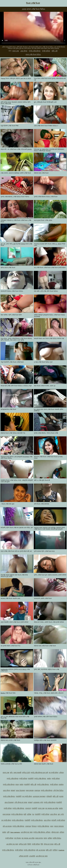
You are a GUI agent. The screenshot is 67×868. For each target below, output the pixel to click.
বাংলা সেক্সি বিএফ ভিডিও (33, 55)
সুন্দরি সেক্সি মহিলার (35, 51)
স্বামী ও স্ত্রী (55, 51)
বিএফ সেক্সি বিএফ (33, 3)
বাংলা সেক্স (16, 51)
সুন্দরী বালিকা (46, 51)
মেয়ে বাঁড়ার (24, 51)
